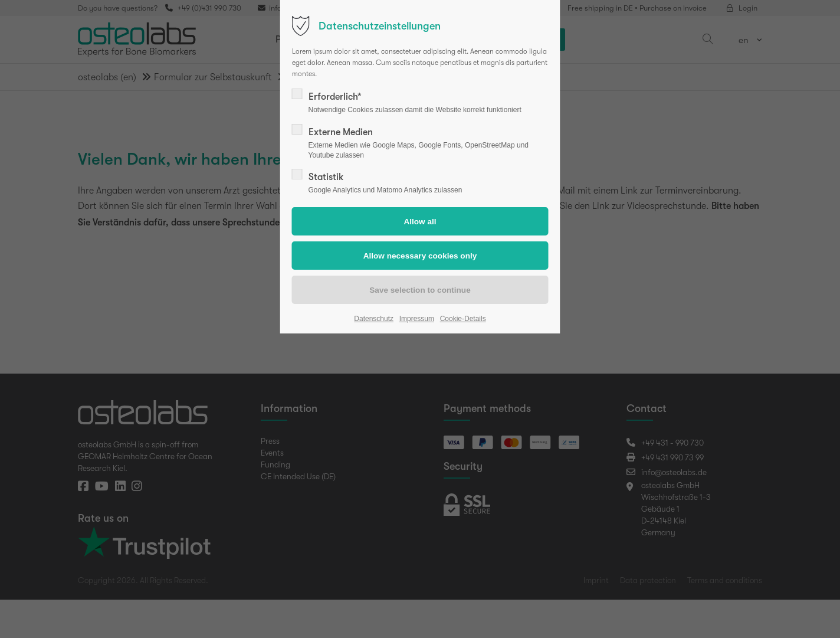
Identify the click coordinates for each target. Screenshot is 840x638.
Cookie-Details (463, 319)
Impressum (417, 319)
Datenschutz (374, 319)
